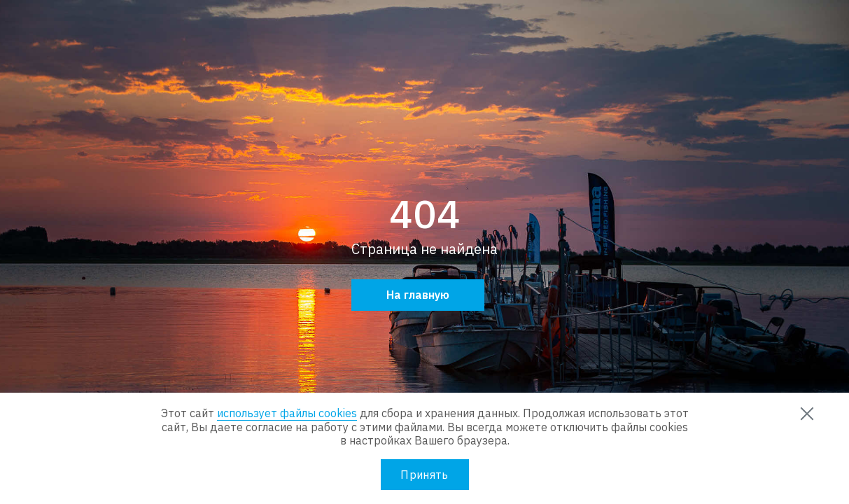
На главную (418, 295)
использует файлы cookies (287, 413)
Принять (424, 475)
